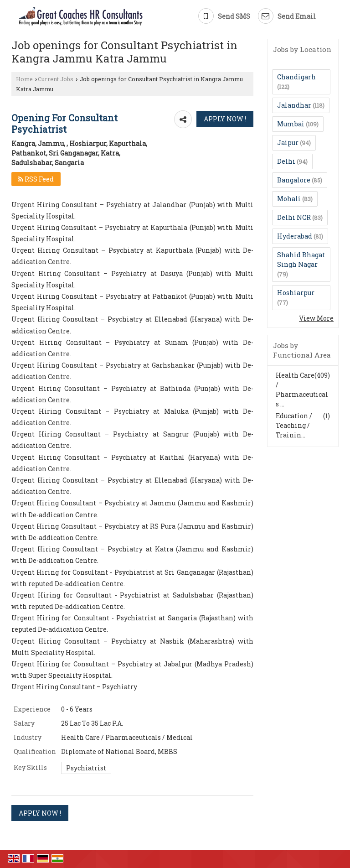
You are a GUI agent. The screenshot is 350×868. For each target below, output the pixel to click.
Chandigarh (296, 77)
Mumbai (291, 124)
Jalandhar (294, 105)
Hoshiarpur (296, 293)
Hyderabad (295, 236)
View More (316, 318)
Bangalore (294, 180)
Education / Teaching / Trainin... (294, 425)
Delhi (286, 161)
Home (24, 79)
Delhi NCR (294, 217)
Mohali (289, 199)
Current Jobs (56, 79)
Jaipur (288, 143)
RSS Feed (36, 179)
